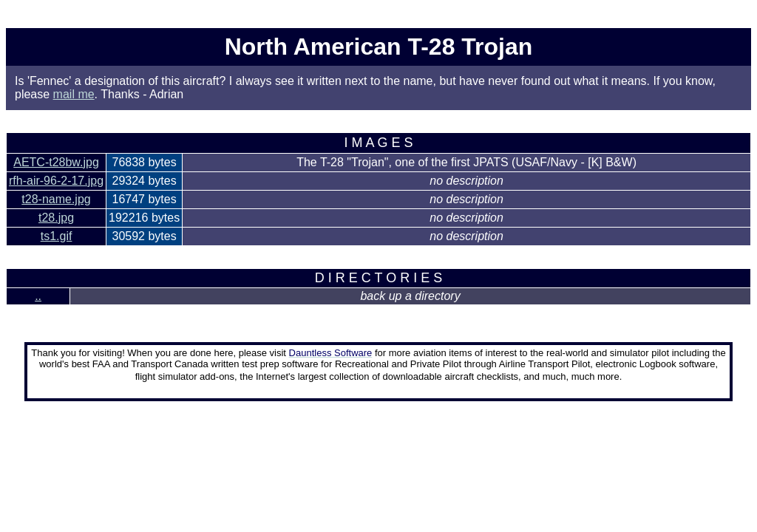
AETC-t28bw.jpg (56, 162)
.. (38, 296)
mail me (74, 94)
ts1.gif (57, 236)
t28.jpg (56, 218)
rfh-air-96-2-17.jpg (56, 181)
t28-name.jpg (56, 199)
